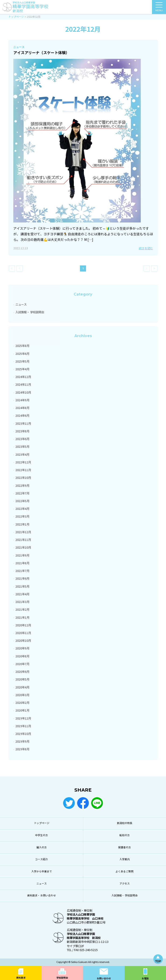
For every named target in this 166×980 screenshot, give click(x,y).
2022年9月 (22, 486)
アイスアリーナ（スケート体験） (41, 53)
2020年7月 (22, 664)
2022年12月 (23, 462)
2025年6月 (22, 354)
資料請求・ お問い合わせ (41, 896)
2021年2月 (22, 610)
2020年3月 (22, 695)
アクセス (125, 884)
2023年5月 (22, 447)
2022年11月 (23, 470)
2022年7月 (22, 493)
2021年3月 (22, 602)
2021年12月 (23, 532)
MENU (159, 8)
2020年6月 (22, 672)
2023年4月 (22, 455)
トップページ (42, 823)
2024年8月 (22, 408)
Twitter (69, 803)
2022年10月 (23, 478)
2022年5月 (22, 501)
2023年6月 (22, 439)
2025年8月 (22, 346)
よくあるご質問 (124, 872)
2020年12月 (23, 625)
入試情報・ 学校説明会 (30, 312)
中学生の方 (41, 835)
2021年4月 (22, 594)
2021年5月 (22, 587)
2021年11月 (23, 540)
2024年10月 (23, 393)
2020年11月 (23, 633)
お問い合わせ (104, 978)
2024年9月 (22, 400)
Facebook (83, 803)
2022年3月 (22, 516)
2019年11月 (23, 726)
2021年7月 (22, 571)
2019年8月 (22, 749)
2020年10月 (23, 641)
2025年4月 (22, 369)
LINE (97, 803)
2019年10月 (23, 734)
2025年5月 (22, 361)
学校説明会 (62, 978)
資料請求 (21, 978)
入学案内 (125, 859)
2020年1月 (22, 710)
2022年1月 (22, 524)
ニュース (21, 305)
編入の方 (42, 848)
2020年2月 (22, 703)
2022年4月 (22, 509)
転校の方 (125, 835)
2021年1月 (22, 618)
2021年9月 (22, 555)
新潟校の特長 (125, 823)
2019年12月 (23, 718)
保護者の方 (124, 848)
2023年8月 (22, 431)
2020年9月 (22, 648)
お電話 (145, 978)
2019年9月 (22, 742)
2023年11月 (23, 424)
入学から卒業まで (42, 872)
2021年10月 (23, 548)
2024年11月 (23, 385)
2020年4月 (22, 687)
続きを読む (146, 248)
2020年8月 (22, 656)
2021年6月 (22, 579)
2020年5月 (22, 679)
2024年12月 (23, 377)
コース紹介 (41, 859)
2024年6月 (22, 416)
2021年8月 (22, 563)
